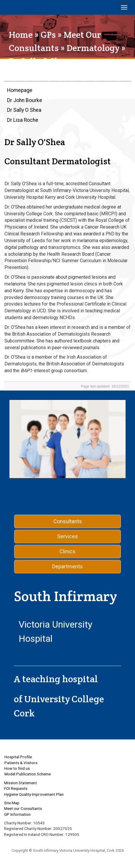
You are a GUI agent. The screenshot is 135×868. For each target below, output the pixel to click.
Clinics (67, 551)
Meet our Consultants (23, 808)
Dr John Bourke (25, 100)
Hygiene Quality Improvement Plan (34, 794)
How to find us (17, 768)
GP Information (17, 814)
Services (67, 536)
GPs (48, 35)
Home (21, 35)
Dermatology (93, 48)
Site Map (12, 803)
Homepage (20, 90)
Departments (67, 566)
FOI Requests (16, 788)
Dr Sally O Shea (24, 110)
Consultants (68, 521)
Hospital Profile (18, 757)
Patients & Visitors (21, 763)
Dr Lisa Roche (23, 120)
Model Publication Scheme (28, 774)
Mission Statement (20, 783)
